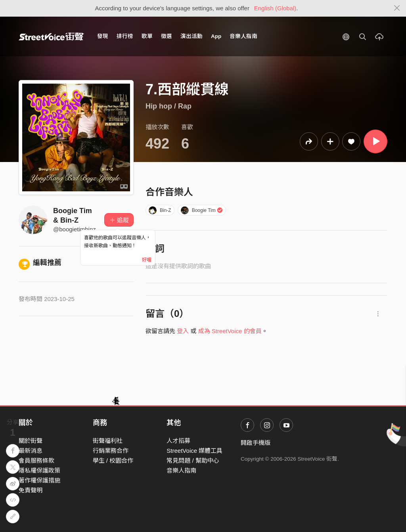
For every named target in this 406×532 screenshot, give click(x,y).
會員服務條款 (36, 460)
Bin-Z (160, 210)
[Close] (397, 8)
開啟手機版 (256, 443)
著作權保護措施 (39, 480)
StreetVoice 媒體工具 (194, 451)
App (216, 36)
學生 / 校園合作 (113, 460)
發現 (103, 36)
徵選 (167, 36)
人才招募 (178, 441)
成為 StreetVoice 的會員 (230, 331)
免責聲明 (31, 490)
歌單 (147, 36)
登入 (183, 331)
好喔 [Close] (147, 260)
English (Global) (275, 8)
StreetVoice (51, 36)
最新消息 (31, 451)
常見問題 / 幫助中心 (193, 460)
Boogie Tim (202, 210)
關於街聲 (31, 441)
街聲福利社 (108, 441)
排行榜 (125, 36)
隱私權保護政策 (39, 470)
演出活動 (192, 36)
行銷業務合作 (111, 451)
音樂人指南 (243, 36)
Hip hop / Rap (169, 106)
